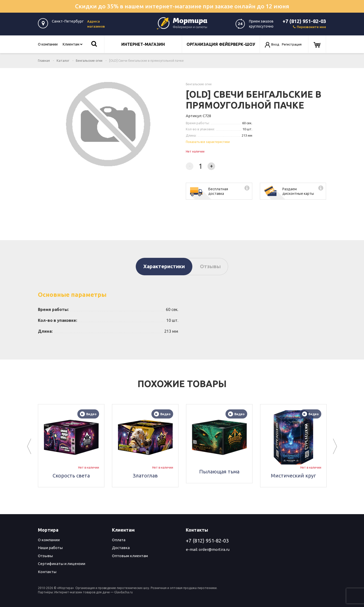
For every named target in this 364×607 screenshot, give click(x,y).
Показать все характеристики (208, 142)
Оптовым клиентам (130, 556)
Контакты (47, 572)
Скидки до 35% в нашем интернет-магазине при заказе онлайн (182, 6)
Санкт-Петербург (68, 21)
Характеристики (164, 266)
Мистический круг (293, 476)
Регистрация (292, 44)
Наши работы (50, 548)
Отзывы (210, 266)
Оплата (119, 540)
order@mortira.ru (214, 549)
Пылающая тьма (219, 472)
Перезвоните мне (310, 27)
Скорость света (71, 476)
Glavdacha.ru (123, 592)
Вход (275, 44)
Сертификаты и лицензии (62, 564)
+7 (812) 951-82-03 (304, 21)
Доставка (121, 548)
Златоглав (145, 476)
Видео (88, 414)
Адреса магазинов (96, 24)
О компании (48, 44)
